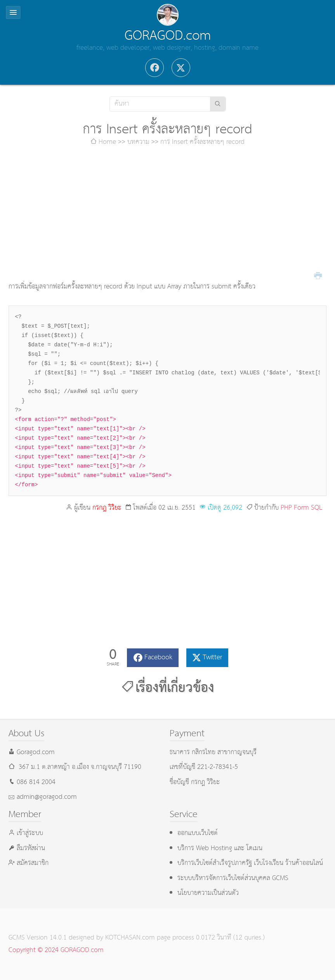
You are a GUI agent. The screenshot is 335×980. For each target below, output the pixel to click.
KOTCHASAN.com (130, 938)
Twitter (212, 658)
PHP (286, 508)
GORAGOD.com (168, 36)
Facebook (158, 658)
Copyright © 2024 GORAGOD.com (56, 950)
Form (301, 508)
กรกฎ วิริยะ (107, 508)
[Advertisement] (168, 215)
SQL (317, 508)
